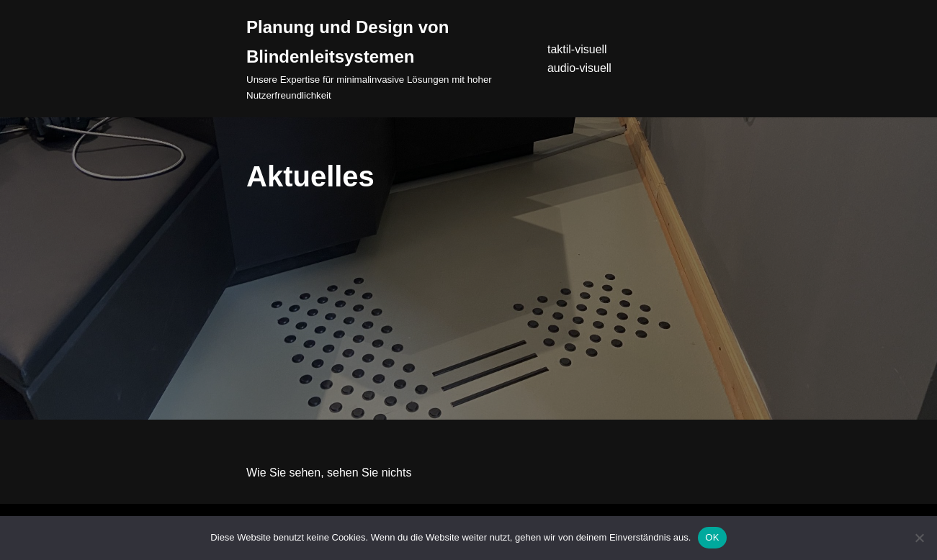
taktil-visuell (577, 49)
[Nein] (919, 538)
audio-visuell (579, 68)
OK (712, 537)
